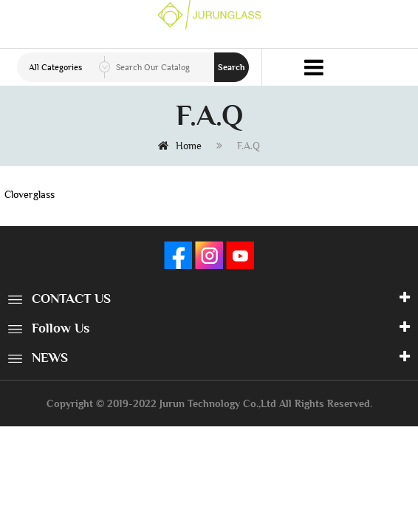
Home (180, 146)
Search (232, 67)
